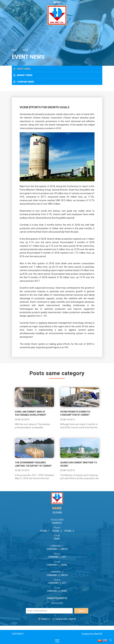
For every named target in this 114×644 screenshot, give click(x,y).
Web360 (98, 634)
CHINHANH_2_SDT (57, 583)
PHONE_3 (69, 531)
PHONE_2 (57, 531)
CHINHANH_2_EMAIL (57, 591)
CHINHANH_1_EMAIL (57, 565)
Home (15, 50)
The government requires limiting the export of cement (33, 464)
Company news (24, 82)
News (25, 50)
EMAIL (57, 539)
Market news (23, 75)
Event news (22, 69)
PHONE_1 (45, 531)
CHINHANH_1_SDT (57, 557)
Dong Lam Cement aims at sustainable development (31, 413)
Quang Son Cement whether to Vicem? (79, 464)
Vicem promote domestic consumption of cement (75, 413)
